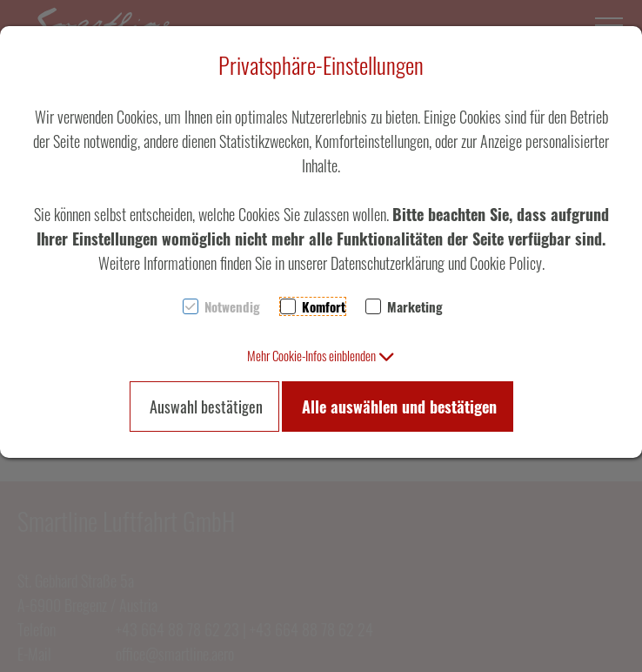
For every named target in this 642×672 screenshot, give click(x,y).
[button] (321, 355)
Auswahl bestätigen (206, 407)
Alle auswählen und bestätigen (399, 407)
